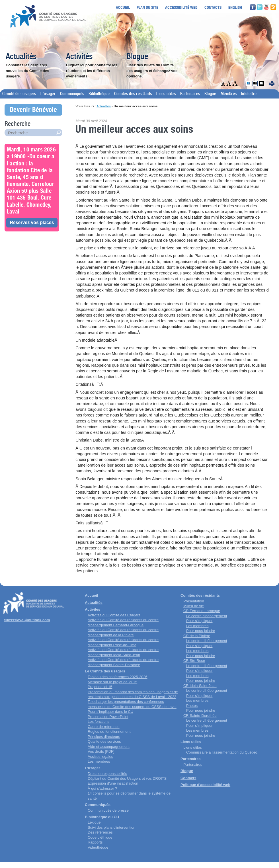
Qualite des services (104, 741)
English (235, 7)
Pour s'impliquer (199, 621)
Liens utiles (166, 94)
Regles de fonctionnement (109, 731)
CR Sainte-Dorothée (200, 716)
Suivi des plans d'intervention (111, 827)
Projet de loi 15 (100, 687)
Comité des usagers (19, 94)
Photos (192, 706)
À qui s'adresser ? (102, 788)
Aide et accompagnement (109, 747)
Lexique (94, 822)
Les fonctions (99, 722)
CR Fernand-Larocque (202, 611)
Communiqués (72, 94)
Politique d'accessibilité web (205, 785)
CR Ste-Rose (194, 661)
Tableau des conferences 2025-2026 (118, 677)
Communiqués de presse (108, 810)
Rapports (95, 842)
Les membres (99, 761)
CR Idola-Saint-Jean (200, 686)
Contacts (213, 7)
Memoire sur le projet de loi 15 (112, 682)
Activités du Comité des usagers (114, 615)
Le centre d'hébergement (207, 616)
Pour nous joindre (201, 631)
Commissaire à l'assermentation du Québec (222, 752)
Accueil (123, 7)
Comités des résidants (133, 94)
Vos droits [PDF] (101, 751)
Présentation (194, 601)
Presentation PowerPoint (108, 717)
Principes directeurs (104, 737)
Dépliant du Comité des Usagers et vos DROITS (127, 778)
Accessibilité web (181, 7)
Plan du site (147, 7)
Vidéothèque (98, 847)
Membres (229, 94)
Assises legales (100, 757)
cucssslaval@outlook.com (27, 620)
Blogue (137, 57)
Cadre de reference (104, 727)
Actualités (21, 57)
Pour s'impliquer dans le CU (110, 712)
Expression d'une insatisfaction (113, 783)
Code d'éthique (100, 837)
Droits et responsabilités (107, 774)
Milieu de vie (194, 606)
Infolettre (249, 94)
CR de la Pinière (197, 636)
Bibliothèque (99, 94)
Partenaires (190, 94)
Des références (100, 832)
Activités (79, 57)
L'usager (48, 94)
